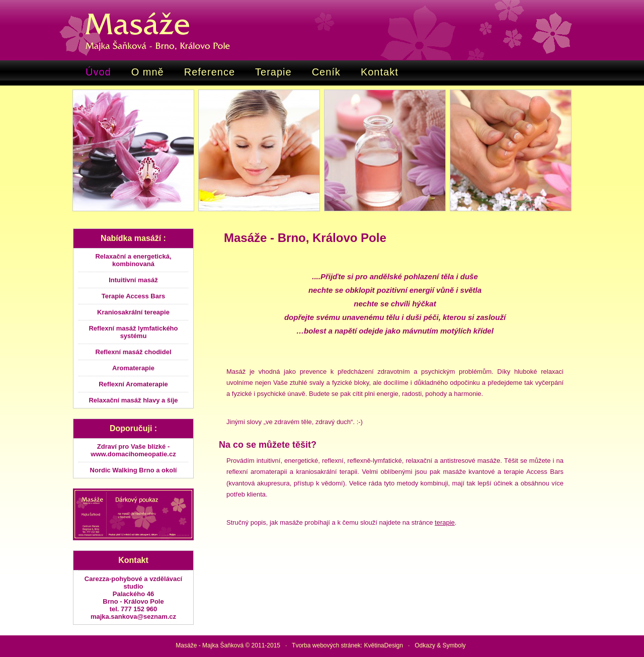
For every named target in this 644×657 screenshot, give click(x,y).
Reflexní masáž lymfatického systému (133, 332)
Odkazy (425, 645)
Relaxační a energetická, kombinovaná (133, 260)
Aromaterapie (133, 368)
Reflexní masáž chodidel (134, 352)
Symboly (454, 645)
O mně (148, 72)
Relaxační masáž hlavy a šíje (133, 400)
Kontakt (380, 72)
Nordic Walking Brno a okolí (134, 470)
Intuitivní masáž (133, 280)
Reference (210, 72)
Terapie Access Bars (133, 296)
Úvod (98, 72)
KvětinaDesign (383, 645)
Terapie (273, 72)
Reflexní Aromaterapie (133, 384)
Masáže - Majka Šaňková (210, 645)
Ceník (326, 72)
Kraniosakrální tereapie (133, 312)
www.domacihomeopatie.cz (133, 454)
